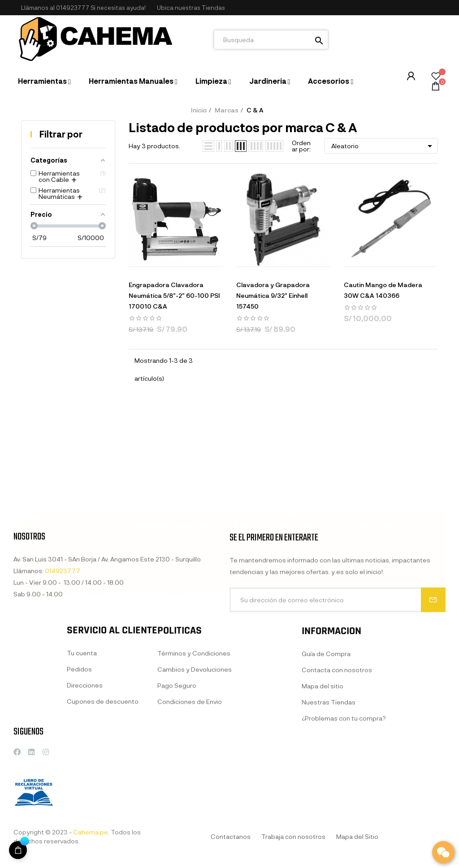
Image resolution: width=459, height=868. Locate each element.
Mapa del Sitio (357, 836)
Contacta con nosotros (337, 760)
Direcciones (85, 760)
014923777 (73, 8)
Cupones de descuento (103, 776)
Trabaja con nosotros (293, 836)
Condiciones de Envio (190, 782)
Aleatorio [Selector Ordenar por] (383, 146)
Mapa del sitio (323, 776)
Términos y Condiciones (194, 733)
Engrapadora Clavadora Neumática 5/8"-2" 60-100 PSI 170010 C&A (174, 295)
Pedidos (79, 744)
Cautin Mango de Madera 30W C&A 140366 (383, 290)
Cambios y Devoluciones (195, 750)
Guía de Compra (326, 744)
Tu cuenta (82, 728)
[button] (191, 8)
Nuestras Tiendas (329, 792)
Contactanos (231, 836)
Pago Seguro (177, 766)
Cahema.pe (91, 832)
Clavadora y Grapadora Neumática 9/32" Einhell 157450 (273, 295)
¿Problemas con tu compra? (344, 808)
